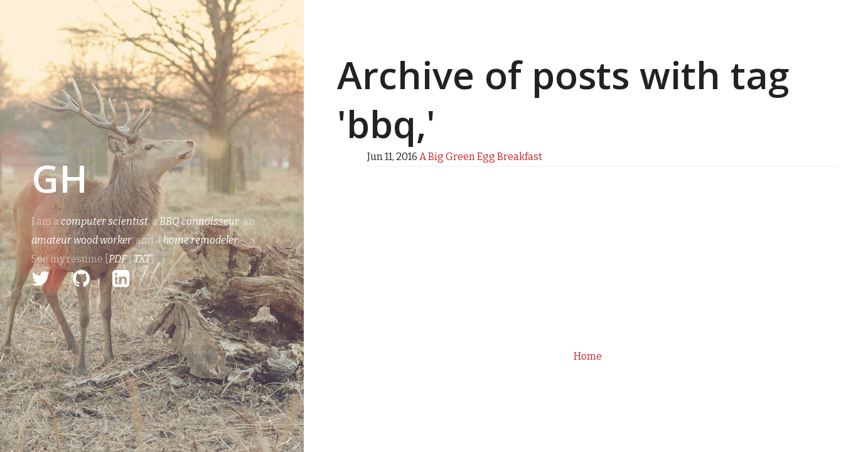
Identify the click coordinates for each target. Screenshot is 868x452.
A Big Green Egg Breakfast (481, 157)
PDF (118, 259)
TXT (142, 259)
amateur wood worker (82, 240)
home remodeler (201, 240)
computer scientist (104, 221)
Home (588, 356)
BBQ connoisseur (199, 221)
